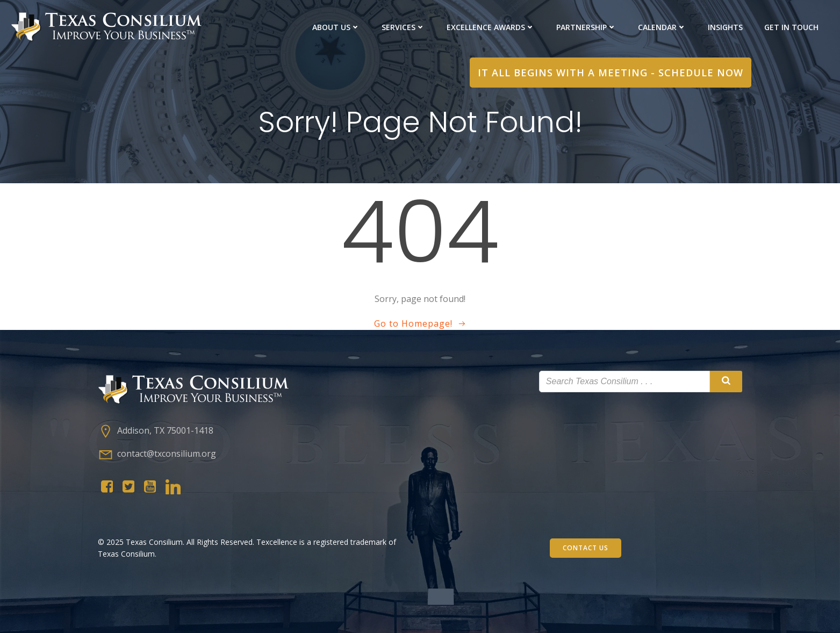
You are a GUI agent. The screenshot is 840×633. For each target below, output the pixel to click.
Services (403, 27)
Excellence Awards (491, 27)
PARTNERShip (586, 27)
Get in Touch (791, 27)
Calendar (662, 27)
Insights (725, 27)
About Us (336, 27)
